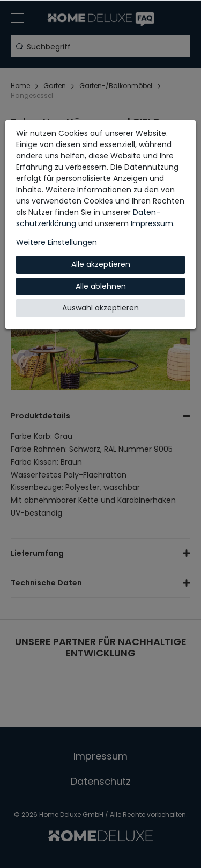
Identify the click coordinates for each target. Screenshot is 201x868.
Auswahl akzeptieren (100, 308)
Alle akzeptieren (101, 264)
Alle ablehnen (101, 286)
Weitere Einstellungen (57, 242)
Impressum (152, 223)
